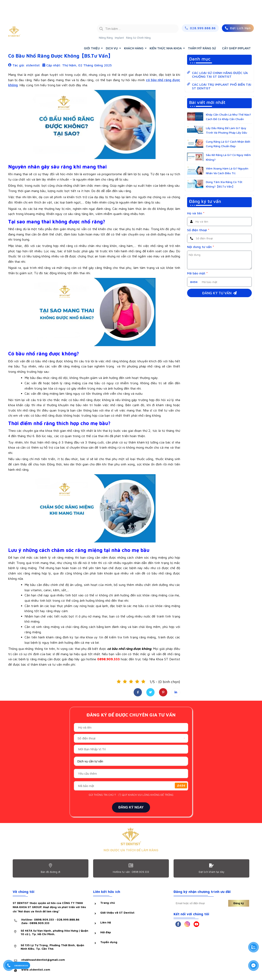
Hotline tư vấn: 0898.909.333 (131, 872)
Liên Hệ (106, 922)
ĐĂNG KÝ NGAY (131, 807)
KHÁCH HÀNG (134, 28)
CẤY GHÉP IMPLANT (236, 28)
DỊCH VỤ (112, 28)
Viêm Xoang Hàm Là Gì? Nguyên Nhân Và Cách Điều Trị (227, 171)
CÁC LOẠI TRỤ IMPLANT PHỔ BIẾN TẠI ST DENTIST (222, 86)
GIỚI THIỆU (92, 28)
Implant (119, 17)
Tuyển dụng (109, 942)
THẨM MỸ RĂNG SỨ (202, 28)
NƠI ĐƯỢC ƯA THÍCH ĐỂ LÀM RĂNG (131, 850)
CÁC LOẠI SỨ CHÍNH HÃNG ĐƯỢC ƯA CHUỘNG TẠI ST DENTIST (220, 75)
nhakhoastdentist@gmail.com (43, 960)
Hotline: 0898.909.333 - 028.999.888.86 (50, 921)
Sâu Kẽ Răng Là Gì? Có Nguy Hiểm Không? (228, 157)
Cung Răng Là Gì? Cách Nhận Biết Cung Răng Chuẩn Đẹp (228, 144)
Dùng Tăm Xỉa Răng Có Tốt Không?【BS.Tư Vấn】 (224, 184)
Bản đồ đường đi (50, 872)
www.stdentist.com (36, 969)
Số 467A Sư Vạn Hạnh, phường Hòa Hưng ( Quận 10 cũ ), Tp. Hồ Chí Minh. (54, 932)
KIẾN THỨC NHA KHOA (166, 28)
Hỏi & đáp (18, 38)
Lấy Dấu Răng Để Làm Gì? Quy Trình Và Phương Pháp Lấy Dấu (226, 130)
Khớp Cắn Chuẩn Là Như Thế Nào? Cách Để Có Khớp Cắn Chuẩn (228, 117)
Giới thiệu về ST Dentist (117, 912)
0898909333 (21, 965)
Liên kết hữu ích (107, 892)
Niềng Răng (106, 17)
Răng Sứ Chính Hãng (138, 17)
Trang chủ (214, 38)
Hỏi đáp (106, 932)
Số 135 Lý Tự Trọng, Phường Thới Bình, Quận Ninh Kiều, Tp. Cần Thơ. (52, 947)
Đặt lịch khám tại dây (212, 872)
